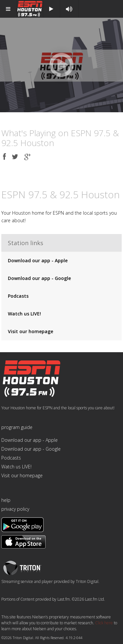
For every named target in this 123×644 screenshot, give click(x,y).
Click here (104, 623)
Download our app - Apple (38, 260)
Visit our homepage (31, 331)
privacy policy (15, 509)
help (6, 500)
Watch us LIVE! (24, 314)
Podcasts (18, 296)
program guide (17, 427)
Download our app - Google (39, 278)
